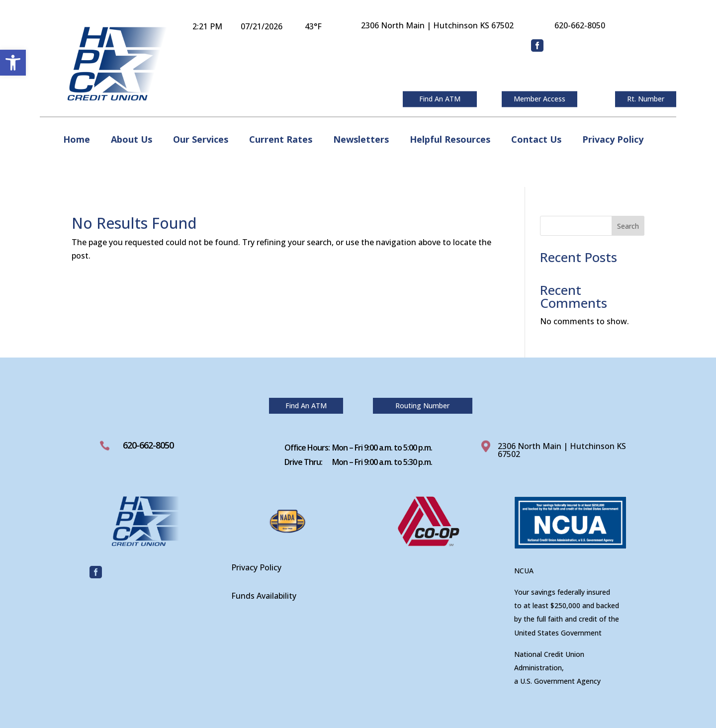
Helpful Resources (450, 140)
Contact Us (536, 140)
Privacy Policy (613, 140)
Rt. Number (646, 99)
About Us (132, 140)
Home (77, 140)
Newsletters (361, 140)
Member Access (539, 99)
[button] (13, 63)
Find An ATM (440, 99)
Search (628, 226)
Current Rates (281, 140)
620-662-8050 (148, 445)
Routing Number (422, 406)
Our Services (201, 140)
